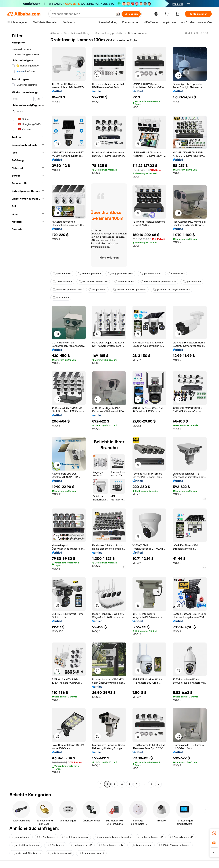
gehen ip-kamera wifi (151, 837)
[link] (214, 833)
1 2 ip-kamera (55, 845)
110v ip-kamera (62, 282)
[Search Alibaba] (82, 14)
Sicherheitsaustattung (77, 33)
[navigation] (28, 409)
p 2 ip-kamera (46, 837)
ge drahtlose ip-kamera (26, 845)
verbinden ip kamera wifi (93, 282)
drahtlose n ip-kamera (75, 837)
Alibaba (54, 33)
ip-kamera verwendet (91, 853)
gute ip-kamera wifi (60, 853)
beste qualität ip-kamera (26, 853)
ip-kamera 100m (150, 274)
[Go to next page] (158, 784)
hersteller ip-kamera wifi (67, 290)
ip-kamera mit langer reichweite (172, 290)
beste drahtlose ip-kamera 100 (158, 282)
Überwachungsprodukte (109, 33)
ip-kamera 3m (192, 282)
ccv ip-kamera (21, 837)
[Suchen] (131, 14)
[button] (118, 14)
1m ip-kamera (97, 290)
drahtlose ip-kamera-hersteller (113, 837)
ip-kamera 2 (61, 298)
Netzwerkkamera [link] (138, 33)
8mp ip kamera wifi (182, 837)
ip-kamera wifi (62, 274)
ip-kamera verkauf (141, 845)
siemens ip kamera (89, 274)
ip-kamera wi (176, 274)
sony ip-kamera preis (120, 274)
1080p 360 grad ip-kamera (175, 845)
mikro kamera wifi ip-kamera (130, 290)
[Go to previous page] (100, 784)
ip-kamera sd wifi (82, 845)
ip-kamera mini (124, 282)
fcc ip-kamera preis (111, 845)
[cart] (167, 14)
